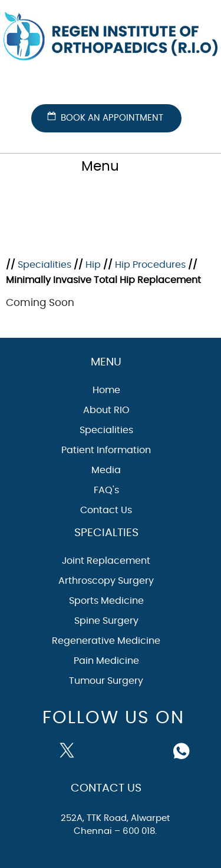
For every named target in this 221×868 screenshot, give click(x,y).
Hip (93, 265)
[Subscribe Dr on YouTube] (98, 750)
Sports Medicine (106, 601)
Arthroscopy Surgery (106, 581)
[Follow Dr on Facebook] (43, 749)
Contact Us (106, 510)
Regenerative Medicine (106, 641)
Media (106, 470)
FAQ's (106, 490)
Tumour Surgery (106, 681)
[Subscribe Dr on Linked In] (154, 750)
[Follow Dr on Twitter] (70, 750)
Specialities (44, 265)
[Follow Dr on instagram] (126, 750)
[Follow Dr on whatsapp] (183, 750)
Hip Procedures (150, 265)
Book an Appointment (112, 118)
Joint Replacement (106, 561)
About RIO (106, 410)
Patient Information (106, 450)
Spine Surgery (106, 621)
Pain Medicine (106, 661)
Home (106, 390)
